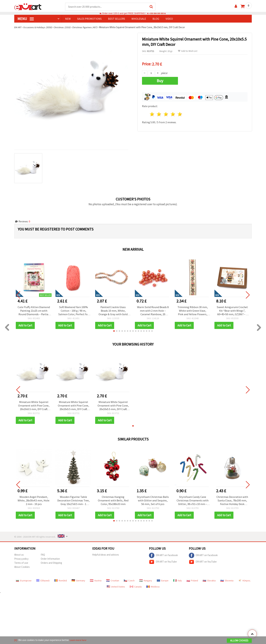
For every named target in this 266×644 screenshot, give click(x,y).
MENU (26, 19)
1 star (152, 113)
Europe (163, 582)
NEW (68, 19)
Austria (96, 582)
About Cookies (22, 569)
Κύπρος (244, 582)
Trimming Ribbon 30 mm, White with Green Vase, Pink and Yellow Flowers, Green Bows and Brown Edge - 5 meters (193, 311)
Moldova (153, 588)
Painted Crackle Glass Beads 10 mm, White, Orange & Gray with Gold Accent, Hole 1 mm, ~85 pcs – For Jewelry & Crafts (113, 311)
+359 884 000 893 (156, 13)
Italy (178, 582)
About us (19, 556)
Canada (136, 588)
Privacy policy (21, 560)
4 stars (173, 113)
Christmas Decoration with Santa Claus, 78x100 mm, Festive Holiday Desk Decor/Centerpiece (232, 502)
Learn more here (79, 640)
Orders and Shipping (51, 564)
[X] (16, 640)
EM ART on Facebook (163, 557)
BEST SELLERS (117, 19)
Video (169, 19)
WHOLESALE (139, 19)
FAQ (43, 556)
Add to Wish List (188, 51)
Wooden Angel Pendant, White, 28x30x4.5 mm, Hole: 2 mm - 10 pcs (34, 502)
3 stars (166, 113)
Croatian (113, 582)
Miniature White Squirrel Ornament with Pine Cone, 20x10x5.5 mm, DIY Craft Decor (34, 407)
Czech (129, 582)
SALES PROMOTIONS (89, 19)
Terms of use (21, 564)
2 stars (159, 113)
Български (24, 582)
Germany (78, 582)
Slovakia (209, 582)
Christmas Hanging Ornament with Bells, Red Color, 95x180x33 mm (113, 502)
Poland (192, 582)
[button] (114, 332)
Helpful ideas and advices (106, 556)
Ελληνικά (43, 582)
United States (116, 588)
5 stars (180, 113)
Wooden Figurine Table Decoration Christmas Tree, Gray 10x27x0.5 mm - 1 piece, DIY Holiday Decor (73, 502)
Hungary (146, 582)
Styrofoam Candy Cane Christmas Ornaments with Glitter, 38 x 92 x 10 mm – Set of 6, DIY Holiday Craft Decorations (193, 502)
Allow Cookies (239, 641)
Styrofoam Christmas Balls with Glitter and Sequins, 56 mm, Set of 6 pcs (153, 502)
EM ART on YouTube (163, 564)
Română (61, 582)
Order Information (50, 560)
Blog (156, 19)
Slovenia (227, 582)
